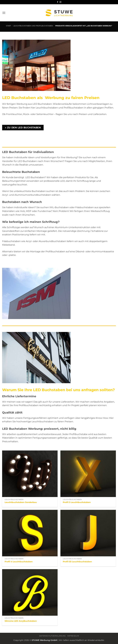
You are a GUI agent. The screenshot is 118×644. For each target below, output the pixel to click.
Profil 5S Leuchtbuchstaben (77, 562)
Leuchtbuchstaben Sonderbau (21, 502)
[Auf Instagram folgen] (60, 2)
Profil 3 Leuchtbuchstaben (77, 502)
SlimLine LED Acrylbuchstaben (21, 621)
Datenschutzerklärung (53, 636)
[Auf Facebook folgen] (58, 2)
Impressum (73, 636)
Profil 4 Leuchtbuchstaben (19, 562)
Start (8, 26)
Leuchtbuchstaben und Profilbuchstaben (33, 26)
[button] (4, 13)
